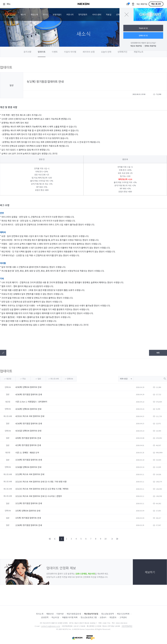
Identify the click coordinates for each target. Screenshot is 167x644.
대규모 (9, 379)
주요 (24, 379)
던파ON (70, 379)
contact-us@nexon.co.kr (51, 626)
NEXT (112, 539)
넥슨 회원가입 (142, 4)
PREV (55, 539)
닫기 (127, 15)
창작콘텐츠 (83, 14)
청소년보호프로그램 (89, 617)
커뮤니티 (70, 14)
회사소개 (40, 614)
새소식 (23, 14)
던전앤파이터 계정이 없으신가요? (143, 43)
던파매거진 (122, 52)
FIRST (50, 539)
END (117, 539)
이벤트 (55, 52)
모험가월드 (57, 14)
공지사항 (27, 52)
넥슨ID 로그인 (143, 28)
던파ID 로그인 (143, 35)
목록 (158, 353)
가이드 (45, 14)
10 (105, 539)
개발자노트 (139, 52)
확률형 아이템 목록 (70, 617)
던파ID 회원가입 (150, 46)
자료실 (109, 14)
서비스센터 (97, 14)
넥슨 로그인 (156, 4)
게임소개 (34, 14)
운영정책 (45, 617)
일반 (39, 379)
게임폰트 (113, 617)
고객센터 (123, 617)
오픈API (103, 617)
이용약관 (60, 614)
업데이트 (42, 52)
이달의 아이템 (70, 52)
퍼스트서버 (55, 379)
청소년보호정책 (108, 614)
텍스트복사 (3, 353)
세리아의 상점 (89, 52)
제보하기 (150, 572)
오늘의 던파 (106, 52)
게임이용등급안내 (74, 614)
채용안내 (50, 614)
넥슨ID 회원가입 (136, 46)
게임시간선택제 (123, 614)
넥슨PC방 (55, 617)
